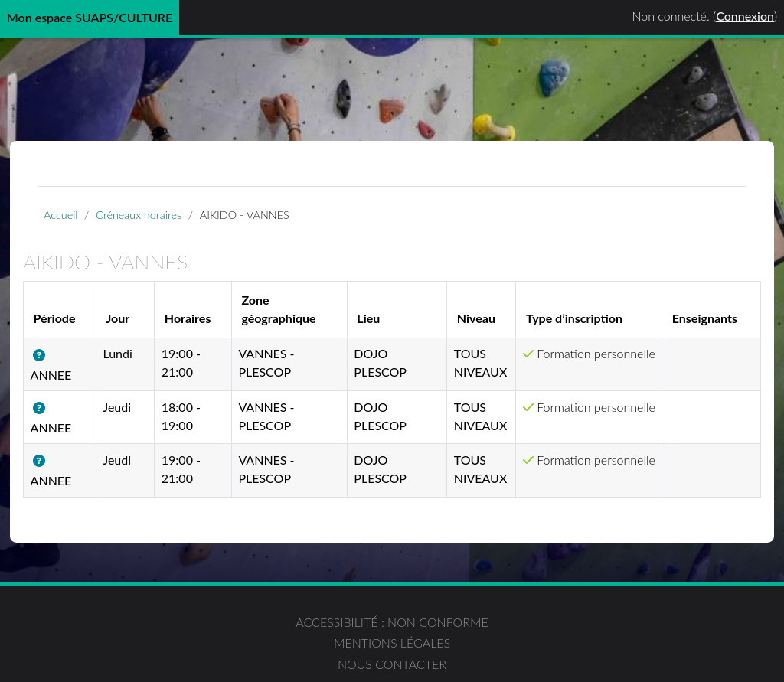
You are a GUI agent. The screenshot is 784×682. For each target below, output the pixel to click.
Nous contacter (588, 640)
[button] (78, 367)
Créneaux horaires (170, 223)
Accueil (92, 223)
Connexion (745, 16)
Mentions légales (392, 640)
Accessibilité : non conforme (196, 649)
